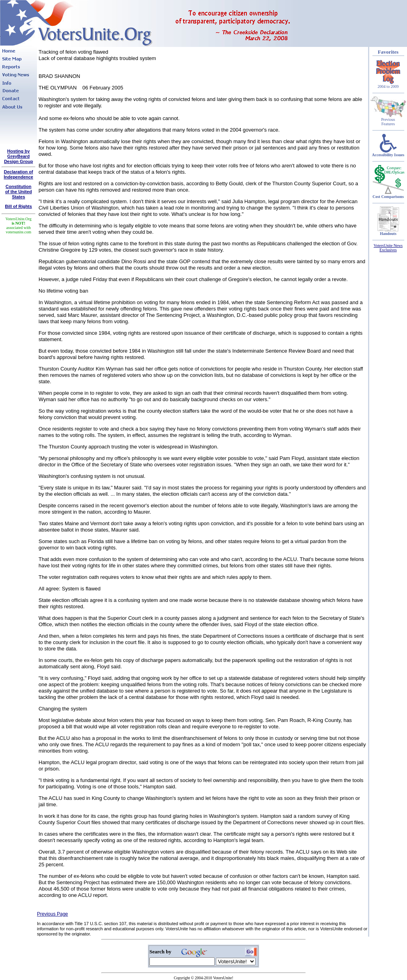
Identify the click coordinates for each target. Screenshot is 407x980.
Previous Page (52, 914)
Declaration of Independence (19, 174)
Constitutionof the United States (18, 192)
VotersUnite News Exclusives (388, 248)
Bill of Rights (19, 206)
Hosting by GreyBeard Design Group (18, 156)
